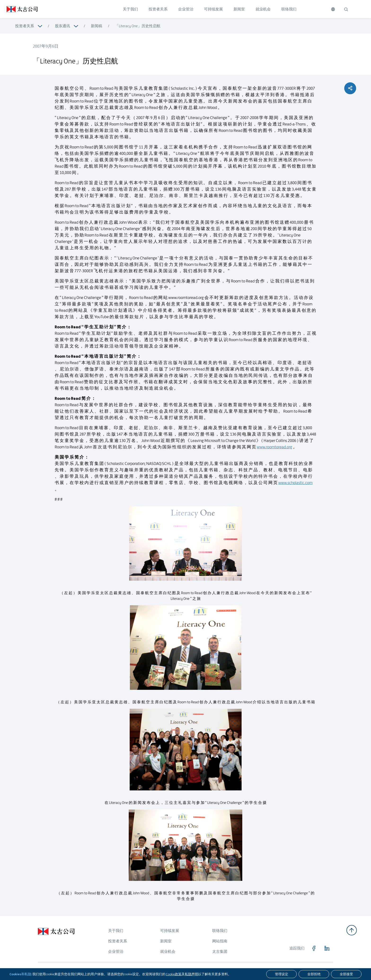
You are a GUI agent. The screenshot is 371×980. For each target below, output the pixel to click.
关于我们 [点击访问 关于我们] (130, 9)
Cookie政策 (174, 974)
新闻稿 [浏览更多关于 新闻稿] (97, 26)
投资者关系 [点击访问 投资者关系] (158, 9)
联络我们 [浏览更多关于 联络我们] (220, 931)
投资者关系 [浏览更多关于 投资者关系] (25, 26)
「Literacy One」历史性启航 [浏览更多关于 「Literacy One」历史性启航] (138, 26)
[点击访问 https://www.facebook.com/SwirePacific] (314, 948)
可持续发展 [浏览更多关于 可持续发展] (170, 931)
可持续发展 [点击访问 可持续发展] (213, 9)
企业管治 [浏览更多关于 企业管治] (116, 951)
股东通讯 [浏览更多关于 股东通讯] (62, 26)
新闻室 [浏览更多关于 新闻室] (166, 941)
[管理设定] (281, 974)
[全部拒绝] (314, 974)
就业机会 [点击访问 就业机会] (263, 9)
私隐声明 (191, 974)
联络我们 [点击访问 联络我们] (289, 9)
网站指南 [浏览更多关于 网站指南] (220, 941)
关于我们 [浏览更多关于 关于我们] (116, 931)
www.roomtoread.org (274, 450)
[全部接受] (346, 974)
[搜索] (346, 9)
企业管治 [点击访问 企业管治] (186, 9)
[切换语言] (333, 9)
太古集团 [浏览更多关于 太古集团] (220, 951)
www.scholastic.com (295, 486)
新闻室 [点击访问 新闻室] (239, 9)
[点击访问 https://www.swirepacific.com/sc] (19, 9)
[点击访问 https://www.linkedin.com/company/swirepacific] (327, 948)
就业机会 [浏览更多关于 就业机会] (168, 951)
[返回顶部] (352, 930)
